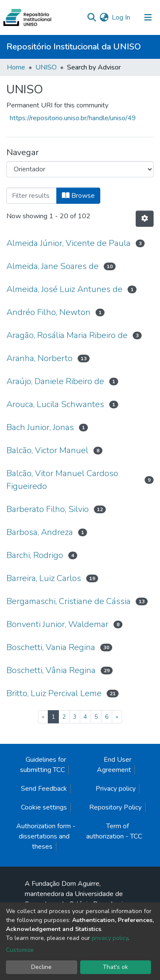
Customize (20, 950)
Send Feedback (44, 789)
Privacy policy (116, 789)
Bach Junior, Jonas (40, 427)
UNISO (46, 67)
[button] (104, 17)
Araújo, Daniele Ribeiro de (55, 381)
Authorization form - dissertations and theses (46, 836)
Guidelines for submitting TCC (43, 765)
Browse (78, 196)
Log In (121, 17)
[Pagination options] (145, 219)
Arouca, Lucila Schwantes (55, 404)
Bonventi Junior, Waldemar (57, 624)
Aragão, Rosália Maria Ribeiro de (67, 335)
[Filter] (32, 196)
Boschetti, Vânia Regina (51, 670)
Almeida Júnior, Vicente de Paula (68, 243)
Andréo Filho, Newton (48, 312)
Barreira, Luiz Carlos (44, 578)
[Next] (117, 717)
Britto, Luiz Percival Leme (54, 693)
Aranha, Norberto (39, 358)
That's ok (115, 967)
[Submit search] (92, 17)
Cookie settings (44, 807)
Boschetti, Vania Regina (51, 647)
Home (16, 67)
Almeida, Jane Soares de (52, 266)
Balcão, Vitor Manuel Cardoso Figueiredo (62, 480)
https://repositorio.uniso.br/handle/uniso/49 (73, 118)
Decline (41, 967)
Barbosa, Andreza (40, 532)
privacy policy (110, 938)
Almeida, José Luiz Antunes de (64, 289)
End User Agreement (114, 765)
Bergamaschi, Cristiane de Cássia (68, 601)
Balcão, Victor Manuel (47, 450)
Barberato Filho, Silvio (48, 509)
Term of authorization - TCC (114, 831)
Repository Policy (115, 807)
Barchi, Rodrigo (35, 555)
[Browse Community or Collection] (80, 169)
